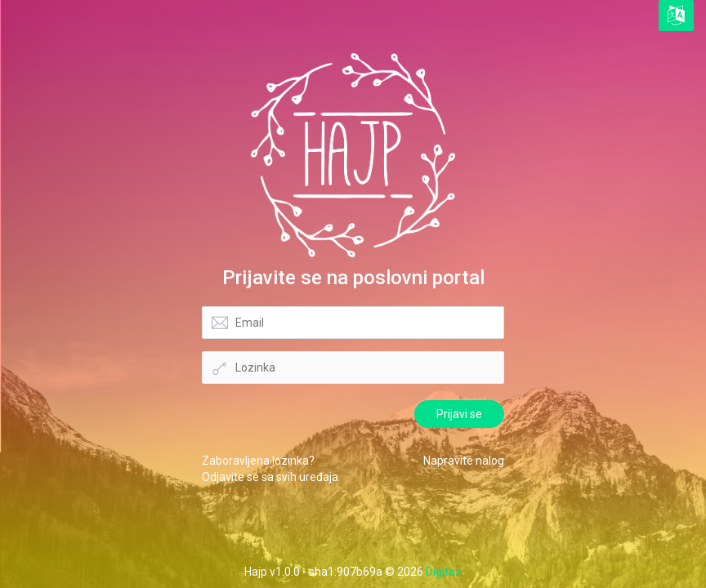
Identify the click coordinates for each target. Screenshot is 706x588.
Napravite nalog (464, 461)
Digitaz (444, 572)
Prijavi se (459, 414)
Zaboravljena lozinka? (258, 461)
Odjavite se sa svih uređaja (270, 477)
